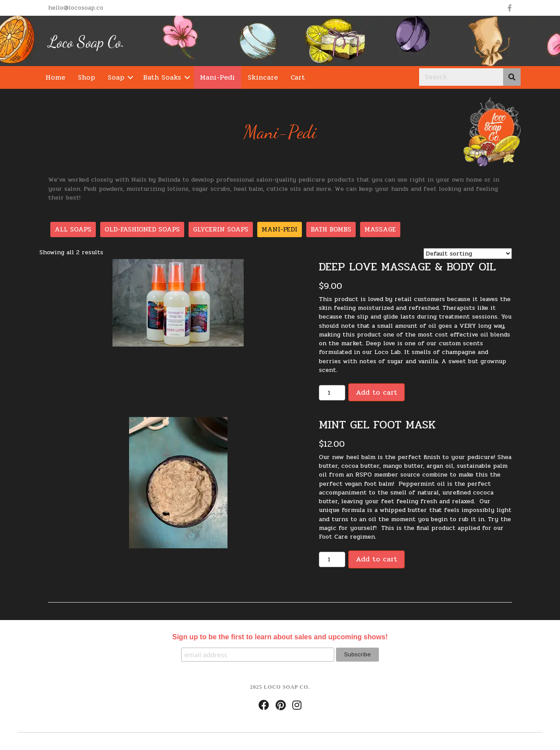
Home (55, 77)
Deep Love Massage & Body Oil (407, 267)
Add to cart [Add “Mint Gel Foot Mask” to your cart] (376, 559)
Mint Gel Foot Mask (377, 425)
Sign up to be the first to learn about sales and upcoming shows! (280, 637)
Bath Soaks (162, 77)
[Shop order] (468, 254)
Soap (116, 77)
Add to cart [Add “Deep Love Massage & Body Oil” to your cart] (376, 392)
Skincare (263, 77)
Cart (298, 77)
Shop (86, 77)
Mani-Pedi (217, 77)
